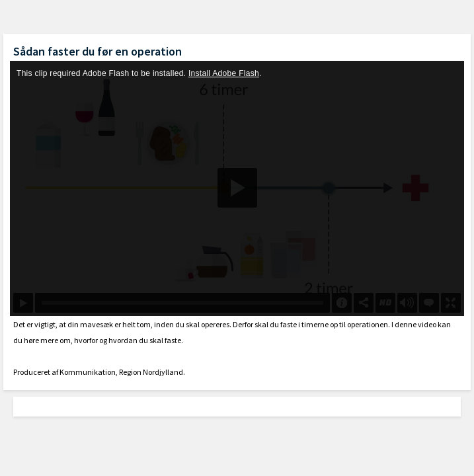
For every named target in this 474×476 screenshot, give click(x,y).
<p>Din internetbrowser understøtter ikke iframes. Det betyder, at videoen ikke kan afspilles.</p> (237, 188)
